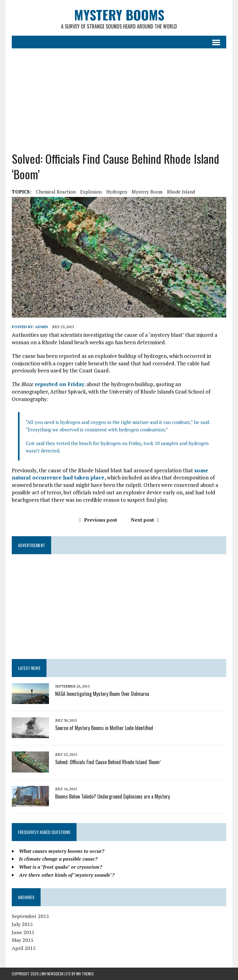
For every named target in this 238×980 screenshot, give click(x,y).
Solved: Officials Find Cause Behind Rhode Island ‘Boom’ (108, 762)
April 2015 (24, 948)
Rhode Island (181, 192)
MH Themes (85, 974)
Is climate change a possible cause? (58, 859)
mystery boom (147, 192)
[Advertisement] (119, 95)
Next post (145, 520)
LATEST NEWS (29, 668)
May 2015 (23, 940)
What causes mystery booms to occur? (62, 851)
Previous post (98, 520)
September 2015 (30, 916)
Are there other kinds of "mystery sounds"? (67, 875)
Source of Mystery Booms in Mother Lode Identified (104, 728)
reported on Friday (59, 384)
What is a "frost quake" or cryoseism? (60, 867)
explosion (91, 192)
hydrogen (117, 192)
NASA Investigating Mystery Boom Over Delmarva (102, 694)
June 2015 (23, 932)
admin (42, 327)
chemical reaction (56, 192)
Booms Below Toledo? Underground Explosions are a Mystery (112, 796)
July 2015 (22, 924)
